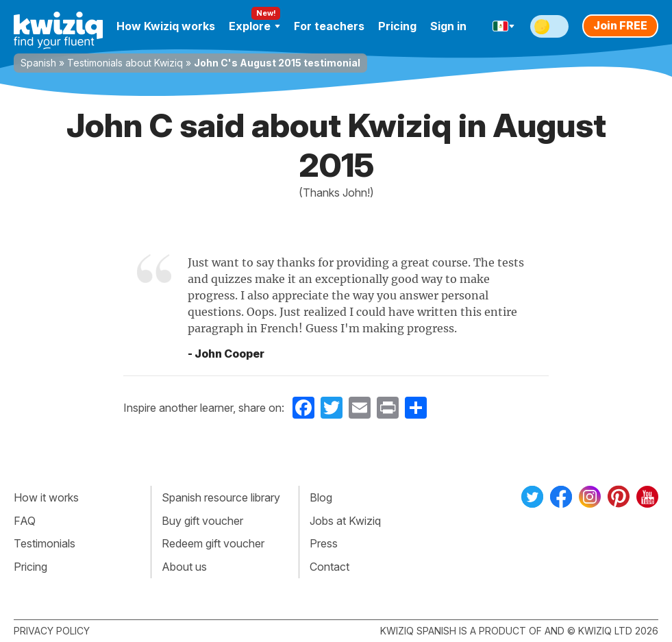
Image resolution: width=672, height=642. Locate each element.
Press (324, 543)
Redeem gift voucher (213, 543)
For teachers (329, 26)
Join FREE (620, 25)
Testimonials (45, 543)
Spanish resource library (221, 497)
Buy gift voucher (202, 521)
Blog (321, 497)
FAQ (25, 521)
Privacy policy (52, 631)
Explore (254, 26)
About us (184, 567)
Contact (329, 567)
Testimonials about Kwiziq (125, 63)
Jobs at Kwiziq (345, 521)
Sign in (448, 26)
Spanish (38, 63)
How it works (46, 497)
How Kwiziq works (166, 26)
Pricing (397, 26)
